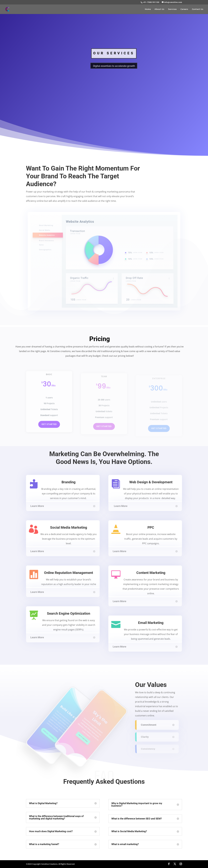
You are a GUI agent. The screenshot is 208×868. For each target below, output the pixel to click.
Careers (184, 9)
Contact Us (198, 9)
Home (148, 9)
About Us (159, 9)
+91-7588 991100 (151, 2)
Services (172, 9)
